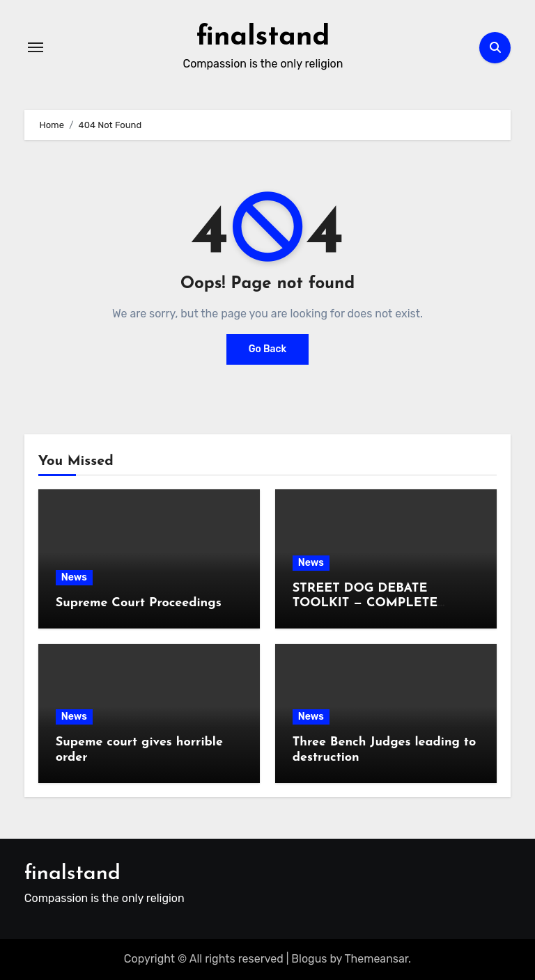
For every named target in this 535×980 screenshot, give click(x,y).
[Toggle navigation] (36, 47)
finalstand (263, 38)
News (74, 577)
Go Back (268, 349)
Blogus (309, 959)
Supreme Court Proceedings (139, 603)
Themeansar (377, 959)
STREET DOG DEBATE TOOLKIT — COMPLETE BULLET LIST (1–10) (365, 603)
